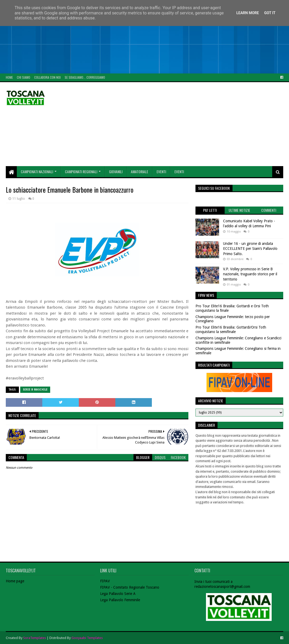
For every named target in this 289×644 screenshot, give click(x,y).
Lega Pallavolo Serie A (118, 594)
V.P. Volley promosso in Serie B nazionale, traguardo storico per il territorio (250, 274)
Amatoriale (140, 171)
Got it (270, 13)
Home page (15, 581)
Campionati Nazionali (37, 171)
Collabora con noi (47, 77)
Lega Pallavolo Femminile (120, 600)
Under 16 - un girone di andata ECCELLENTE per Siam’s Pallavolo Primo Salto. (250, 249)
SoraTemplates (35, 638)
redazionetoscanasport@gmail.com (222, 587)
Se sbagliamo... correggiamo (85, 77)
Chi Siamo (24, 77)
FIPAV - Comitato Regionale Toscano (130, 587)
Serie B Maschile (35, 390)
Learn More (247, 13)
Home (9, 77)
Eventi (161, 171)
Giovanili (116, 171)
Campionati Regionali (81, 171)
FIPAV (105, 581)
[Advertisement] (145, 37)
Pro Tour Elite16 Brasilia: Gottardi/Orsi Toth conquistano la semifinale (231, 329)
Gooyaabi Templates (87, 638)
